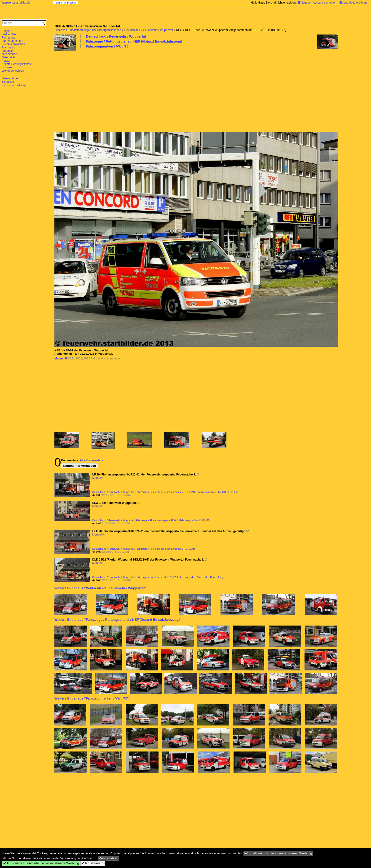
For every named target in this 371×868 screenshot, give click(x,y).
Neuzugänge (10, 78)
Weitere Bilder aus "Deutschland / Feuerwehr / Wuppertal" (100, 588)
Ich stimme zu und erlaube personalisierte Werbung (41, 863)
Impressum (71, 3)
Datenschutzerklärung (14, 85)
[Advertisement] (196, 90)
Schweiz (7, 67)
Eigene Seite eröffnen (353, 3)
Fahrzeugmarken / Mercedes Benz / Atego (201, 577)
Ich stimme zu (93, 863)
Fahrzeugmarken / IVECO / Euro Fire (218, 492)
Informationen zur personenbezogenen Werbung (278, 853)
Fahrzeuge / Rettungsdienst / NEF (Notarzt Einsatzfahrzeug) (134, 41)
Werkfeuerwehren (13, 71)
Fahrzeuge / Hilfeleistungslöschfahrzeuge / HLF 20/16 (165, 492)
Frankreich (8, 48)
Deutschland (132, 30)
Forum (58, 3)
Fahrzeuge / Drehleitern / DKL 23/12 (156, 577)
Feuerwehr (150, 30)
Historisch (8, 51)
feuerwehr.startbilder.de (15, 3)
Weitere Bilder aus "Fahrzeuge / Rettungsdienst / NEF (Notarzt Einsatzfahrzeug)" (118, 620)
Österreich (8, 57)
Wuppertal (166, 30)
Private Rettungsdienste (17, 64)
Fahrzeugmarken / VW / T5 (107, 46)
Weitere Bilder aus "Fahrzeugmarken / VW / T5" (92, 698)
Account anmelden (325, 3)
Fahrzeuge (8, 38)
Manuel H (61, 358)
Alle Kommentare (91, 460)
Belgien (6, 31)
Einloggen (304, 3)
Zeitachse (8, 82)
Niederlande (9, 54)
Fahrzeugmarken (12, 41)
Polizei (6, 61)
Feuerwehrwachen (13, 44)
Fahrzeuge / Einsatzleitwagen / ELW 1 (157, 520)
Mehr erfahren (109, 858)
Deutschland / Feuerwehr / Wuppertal (116, 36)
